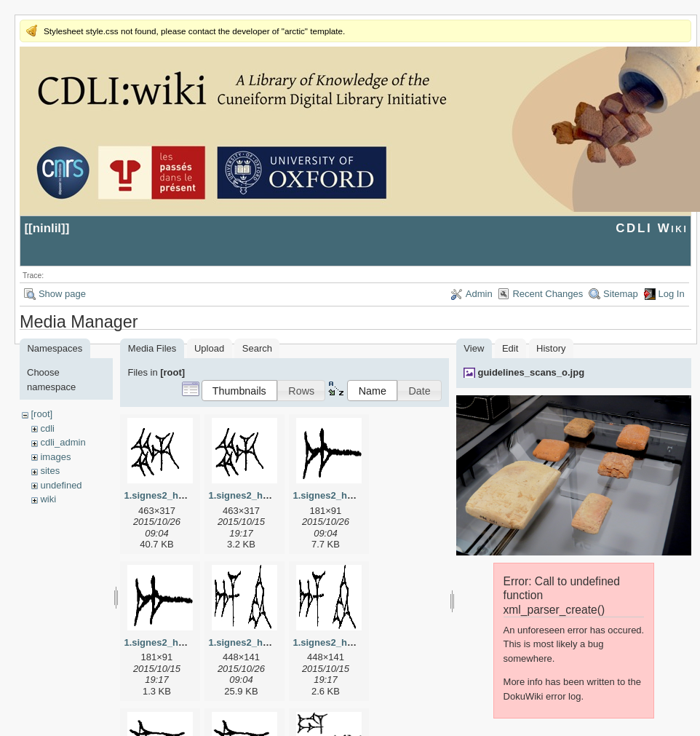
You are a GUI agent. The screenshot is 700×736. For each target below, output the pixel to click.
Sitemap (621, 294)
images (55, 457)
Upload (209, 348)
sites (50, 471)
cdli (47, 428)
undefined (61, 485)
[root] (41, 414)
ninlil (47, 228)
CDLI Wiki (652, 228)
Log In (672, 294)
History (551, 348)
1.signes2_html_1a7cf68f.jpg (357, 495)
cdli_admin (63, 442)
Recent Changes (548, 294)
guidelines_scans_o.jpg (531, 372)
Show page (62, 294)
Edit (510, 348)
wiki (48, 499)
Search (257, 348)
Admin (479, 294)
